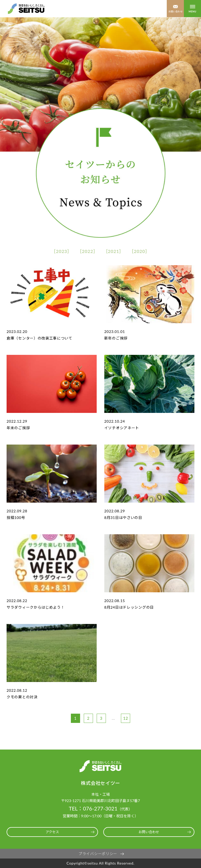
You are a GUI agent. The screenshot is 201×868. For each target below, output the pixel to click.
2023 (62, 251)
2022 (88, 251)
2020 (139, 251)
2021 (113, 251)
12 (126, 718)
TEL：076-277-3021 (93, 808)
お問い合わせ (175, 11)
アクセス (52, 832)
